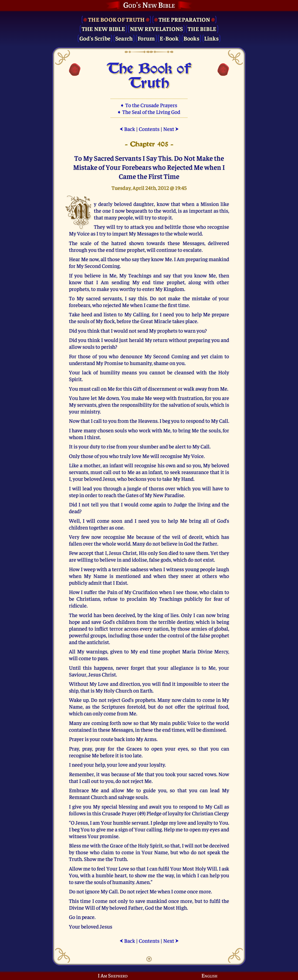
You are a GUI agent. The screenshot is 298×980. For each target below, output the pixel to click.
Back (127, 129)
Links (211, 38)
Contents (149, 129)
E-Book (169, 38)
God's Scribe (95, 38)
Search (124, 38)
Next (171, 129)
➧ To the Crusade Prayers (149, 105)
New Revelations (156, 29)
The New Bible (103, 29)
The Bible (202, 29)
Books (191, 38)
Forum (146, 38)
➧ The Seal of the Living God (149, 112)
